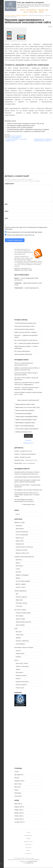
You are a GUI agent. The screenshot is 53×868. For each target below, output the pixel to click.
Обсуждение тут (28, 443)
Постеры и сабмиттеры (22, 641)
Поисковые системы (21, 603)
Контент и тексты (21, 587)
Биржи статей (20, 541)
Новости (13, 16)
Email (7, 211)
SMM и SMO (19, 600)
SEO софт (19, 632)
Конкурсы (18, 657)
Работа (41, 12)
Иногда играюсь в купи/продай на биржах (27, 417)
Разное (16, 660)
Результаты (28, 440)
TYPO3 (18, 569)
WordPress (19, 560)
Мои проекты (19, 672)
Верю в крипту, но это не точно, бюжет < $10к (28, 407)
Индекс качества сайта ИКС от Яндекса (26, 332)
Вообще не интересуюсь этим (24, 432)
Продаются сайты (19, 781)
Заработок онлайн (20, 523)
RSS (22, 270)
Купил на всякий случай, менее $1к (25, 410)
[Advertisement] (28, 155)
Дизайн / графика (21, 584)
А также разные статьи (28, 504)
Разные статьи (20, 688)
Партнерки (19, 526)
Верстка (18, 563)
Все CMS (18, 572)
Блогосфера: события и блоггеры (24, 647)
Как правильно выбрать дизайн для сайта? (21, 125)
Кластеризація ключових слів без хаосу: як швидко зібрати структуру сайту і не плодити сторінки (27, 495)
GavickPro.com (30, 863)
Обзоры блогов (20, 654)
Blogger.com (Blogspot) (22, 575)
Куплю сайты (33, 12)
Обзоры (18, 669)
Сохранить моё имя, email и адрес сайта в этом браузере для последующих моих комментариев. (26, 228)
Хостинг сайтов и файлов (23, 581)
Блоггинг (18, 651)
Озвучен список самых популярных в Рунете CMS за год (25, 123)
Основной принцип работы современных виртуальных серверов (28, 129)
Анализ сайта (20, 635)
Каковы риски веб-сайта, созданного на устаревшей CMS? (26, 131)
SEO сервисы (20, 616)
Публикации (18, 793)
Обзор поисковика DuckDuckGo (23, 354)
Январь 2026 (18, 810)
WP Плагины (19, 566)
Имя (6, 204)
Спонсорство (18, 796)
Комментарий (9, 184)
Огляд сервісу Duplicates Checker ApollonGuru (27, 477)
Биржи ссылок (20, 538)
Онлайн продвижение (21, 591)
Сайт (6, 218)
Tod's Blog (10, 6)
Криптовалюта (20, 529)
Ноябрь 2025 (18, 816)
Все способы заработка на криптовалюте (26, 340)
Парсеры (18, 638)
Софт (16, 629)
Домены (18, 578)
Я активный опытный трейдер (24, 414)
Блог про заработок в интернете (31, 3)
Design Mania (18, 463)
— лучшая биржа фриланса (27, 288)
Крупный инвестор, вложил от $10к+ (25, 404)
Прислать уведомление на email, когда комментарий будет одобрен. (24, 232)
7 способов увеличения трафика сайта (25, 323)
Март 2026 (17, 804)
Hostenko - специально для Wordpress (25, 454)
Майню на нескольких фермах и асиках (26, 420)
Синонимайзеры (20, 644)
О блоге (23, 10)
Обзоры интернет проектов (23, 622)
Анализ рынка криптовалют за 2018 (24, 326)
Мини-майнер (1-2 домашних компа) (25, 423)
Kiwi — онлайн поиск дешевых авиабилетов (27, 343)
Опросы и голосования (22, 666)
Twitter (30, 270)
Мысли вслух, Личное (22, 663)
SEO (17, 594)
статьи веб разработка (14, 137)
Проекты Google (20, 619)
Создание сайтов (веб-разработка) (24, 557)
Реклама (41, 10)
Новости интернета (22, 16)
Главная (7, 16)
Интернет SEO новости (22, 682)
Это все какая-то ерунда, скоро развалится (27, 429)
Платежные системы (22, 550)
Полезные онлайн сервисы (23, 613)
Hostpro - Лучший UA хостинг (23, 457)
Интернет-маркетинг (21, 597)
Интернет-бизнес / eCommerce (24, 547)
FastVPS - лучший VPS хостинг (23, 451)
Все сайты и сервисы (20, 610)
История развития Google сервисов (24, 329)
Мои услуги (18, 787)
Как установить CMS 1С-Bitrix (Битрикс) (20, 127)
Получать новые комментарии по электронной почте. (20, 235)
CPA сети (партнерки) (22, 535)
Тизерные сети (20, 544)
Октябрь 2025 (18, 819)
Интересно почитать (21, 676)
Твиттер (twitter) (20, 625)
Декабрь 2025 (18, 813)
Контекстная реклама (22, 532)
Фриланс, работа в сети (22, 553)
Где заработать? (32, 10)
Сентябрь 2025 (19, 822)
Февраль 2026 (18, 807)
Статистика (19, 606)
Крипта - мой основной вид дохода (25, 426)
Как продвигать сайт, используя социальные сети (28, 490)
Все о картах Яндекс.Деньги (22, 351)
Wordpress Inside (19, 460)
